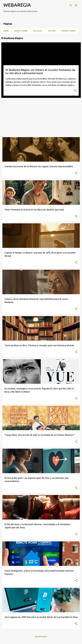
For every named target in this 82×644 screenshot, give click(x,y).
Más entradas (41, 637)
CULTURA (52, 31)
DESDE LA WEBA (21, 31)
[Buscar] (71, 5)
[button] (75, 91)
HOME (6, 31)
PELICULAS (38, 31)
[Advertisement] (41, 118)
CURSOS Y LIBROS (69, 31)
